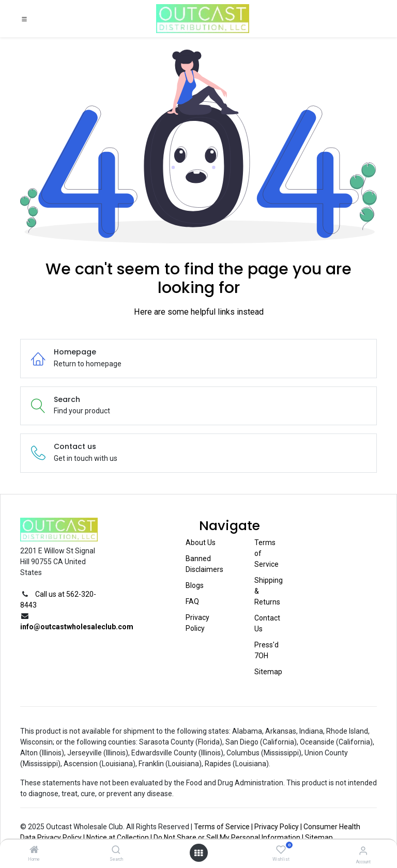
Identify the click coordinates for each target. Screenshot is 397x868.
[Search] (116, 850)
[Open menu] (198, 853)
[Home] (34, 850)
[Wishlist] (281, 850)
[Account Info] (363, 851)
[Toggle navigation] (24, 19)
